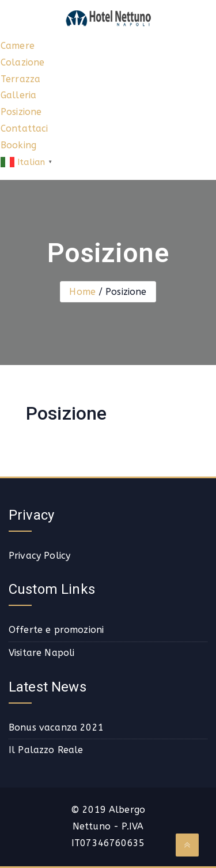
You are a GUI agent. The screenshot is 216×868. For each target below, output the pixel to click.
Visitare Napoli (41, 653)
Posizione (21, 112)
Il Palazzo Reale (46, 750)
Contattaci (24, 128)
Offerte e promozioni (56, 630)
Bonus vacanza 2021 (56, 727)
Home (82, 292)
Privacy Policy (39, 556)
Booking (18, 145)
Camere (18, 46)
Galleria (18, 95)
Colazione (22, 62)
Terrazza (20, 79)
